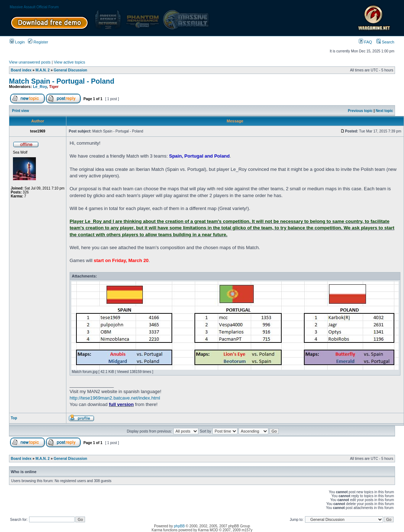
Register (38, 42)
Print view (21, 111)
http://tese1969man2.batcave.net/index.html (115, 398)
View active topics (69, 62)
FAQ (365, 42)
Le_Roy (40, 87)
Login (17, 42)
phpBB (179, 526)
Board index (21, 70)
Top (14, 418)
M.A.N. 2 (43, 70)
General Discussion (71, 70)
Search (385, 42)
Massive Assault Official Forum (34, 7)
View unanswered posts (30, 62)
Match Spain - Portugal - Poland (62, 81)
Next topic (384, 111)
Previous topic (360, 111)
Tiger (54, 87)
